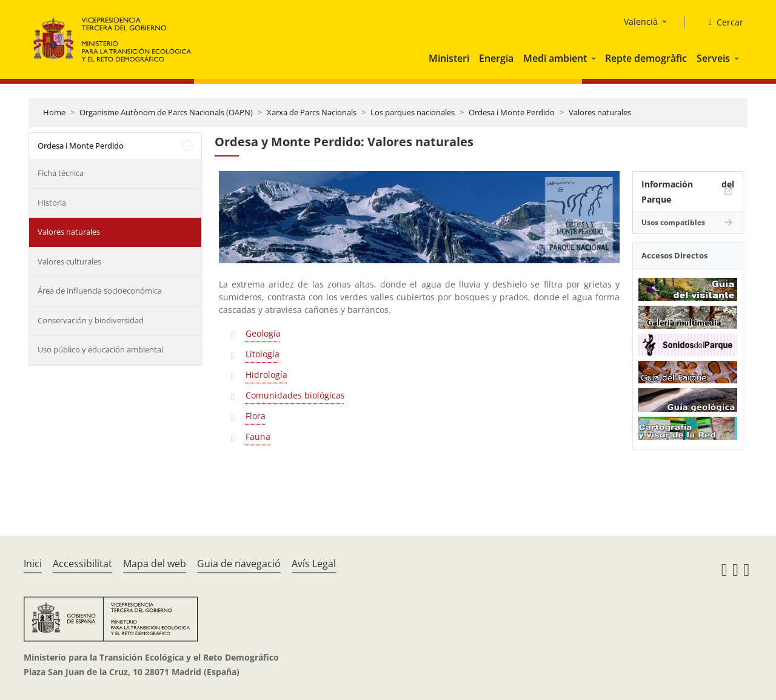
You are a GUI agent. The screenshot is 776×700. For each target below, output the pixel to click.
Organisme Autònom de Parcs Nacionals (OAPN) (166, 112)
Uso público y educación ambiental (100, 349)
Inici (33, 564)
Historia (52, 203)
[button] (595, 58)
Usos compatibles (673, 222)
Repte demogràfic (646, 58)
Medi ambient (555, 58)
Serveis (713, 58)
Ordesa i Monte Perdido (512, 112)
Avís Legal (314, 564)
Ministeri (449, 58)
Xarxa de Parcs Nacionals (312, 112)
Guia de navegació (239, 564)
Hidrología (266, 375)
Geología (263, 333)
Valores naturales (600, 112)
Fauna (258, 436)
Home (54, 112)
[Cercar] (721, 22)
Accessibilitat (82, 564)
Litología (263, 354)
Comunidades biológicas (295, 395)
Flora (256, 416)
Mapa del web (155, 564)
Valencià (641, 22)
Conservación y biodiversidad (91, 320)
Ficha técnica (61, 173)
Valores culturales (69, 261)
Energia (496, 58)
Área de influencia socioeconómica (100, 291)
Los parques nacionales (413, 112)
